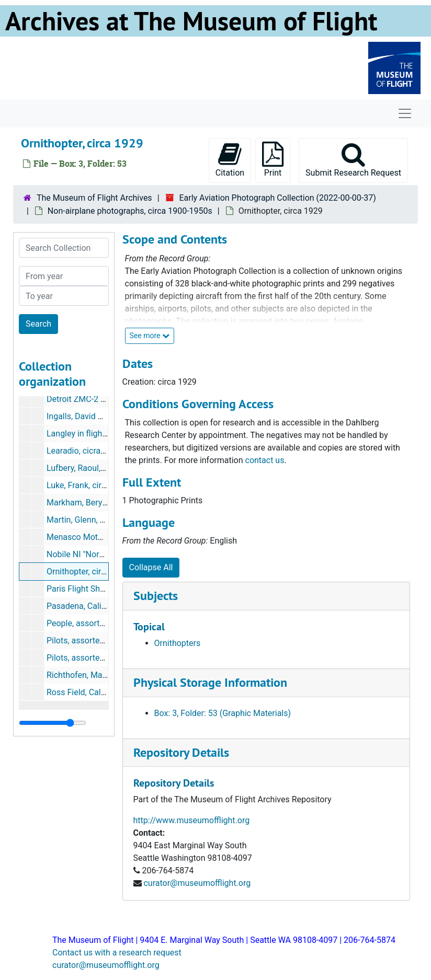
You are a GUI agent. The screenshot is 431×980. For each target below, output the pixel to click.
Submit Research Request (353, 160)
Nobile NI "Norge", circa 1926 (100, 554)
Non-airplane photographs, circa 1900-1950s (130, 211)
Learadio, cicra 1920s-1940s (99, 451)
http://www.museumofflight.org (192, 820)
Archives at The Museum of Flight (191, 21)
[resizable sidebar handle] (53, 723)
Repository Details (181, 752)
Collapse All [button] (151, 567)
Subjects (156, 596)
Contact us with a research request (117, 953)
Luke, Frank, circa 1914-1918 (99, 485)
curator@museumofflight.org (197, 883)
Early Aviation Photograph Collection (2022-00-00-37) (277, 198)
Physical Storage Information (210, 682)
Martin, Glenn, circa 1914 (93, 520)
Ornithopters (178, 643)
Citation (230, 160)
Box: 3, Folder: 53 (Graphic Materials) (223, 713)
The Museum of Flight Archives (94, 198)
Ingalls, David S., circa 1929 (97, 416)
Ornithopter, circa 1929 (89, 572)
